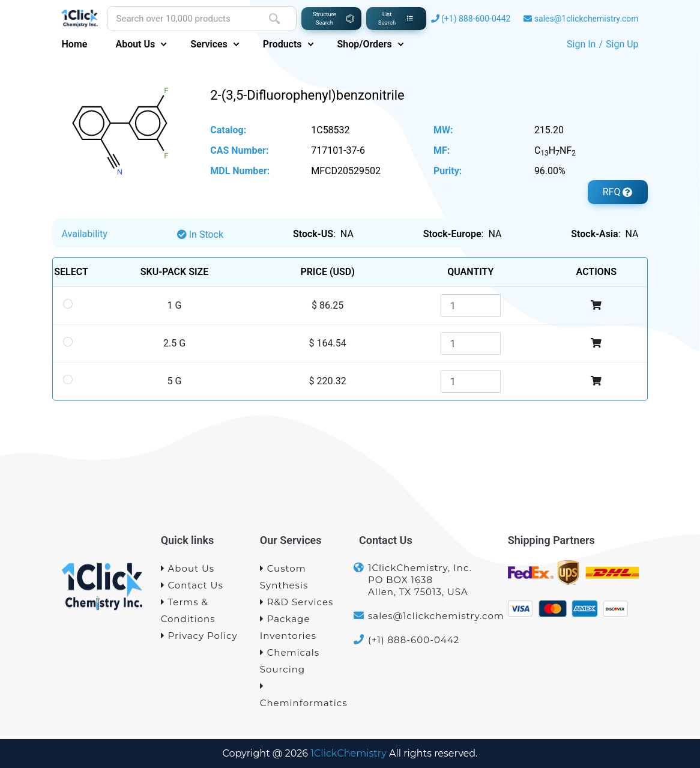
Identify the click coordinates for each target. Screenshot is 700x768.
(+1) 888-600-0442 (476, 19)
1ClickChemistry (348, 753)
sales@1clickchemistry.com (587, 19)
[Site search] (180, 19)
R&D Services (297, 602)
